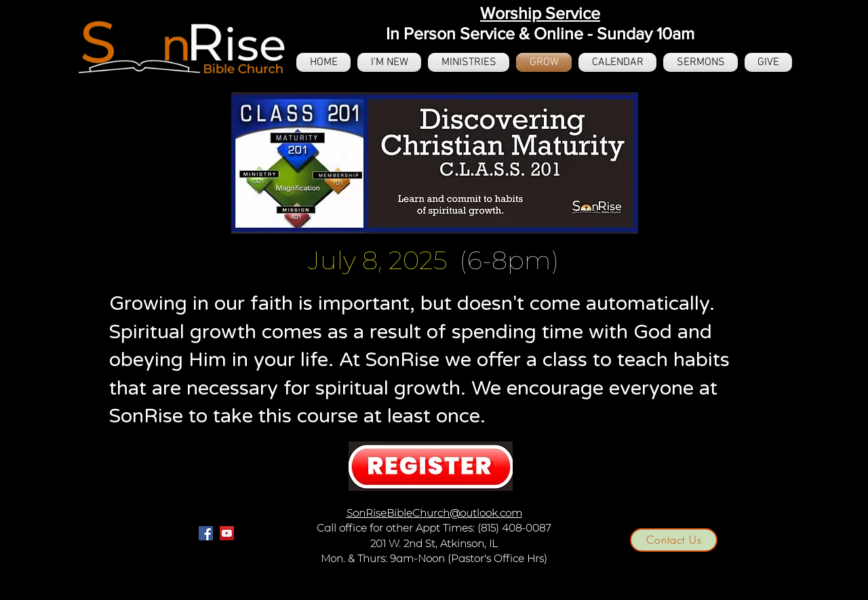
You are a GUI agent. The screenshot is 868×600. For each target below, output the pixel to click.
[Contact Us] (674, 540)
